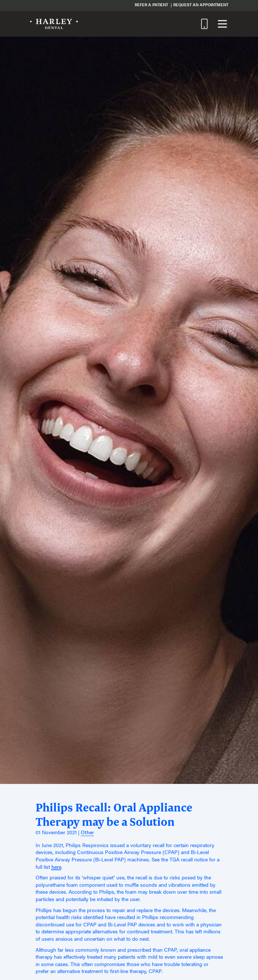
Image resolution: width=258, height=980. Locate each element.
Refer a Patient (151, 5)
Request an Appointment (201, 5)
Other (87, 832)
